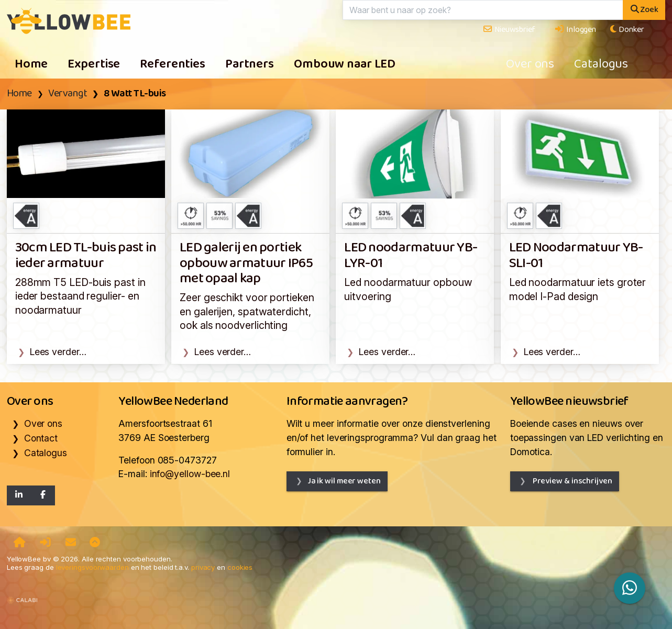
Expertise (94, 64)
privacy (203, 567)
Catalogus (601, 64)
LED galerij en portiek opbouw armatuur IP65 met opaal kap (246, 263)
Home (31, 64)
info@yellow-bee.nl (190, 474)
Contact (41, 438)
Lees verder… (58, 352)
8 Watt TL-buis (135, 94)
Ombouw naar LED (345, 64)
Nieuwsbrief (509, 30)
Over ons (530, 64)
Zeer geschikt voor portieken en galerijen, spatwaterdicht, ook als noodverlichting (247, 311)
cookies (240, 567)
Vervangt (68, 94)
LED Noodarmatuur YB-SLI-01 (576, 256)
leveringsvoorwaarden (92, 567)
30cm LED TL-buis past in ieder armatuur (86, 256)
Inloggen (575, 30)
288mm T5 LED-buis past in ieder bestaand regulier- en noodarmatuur (80, 296)
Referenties (173, 64)
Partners (250, 64)
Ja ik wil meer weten (344, 481)
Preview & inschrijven (572, 481)
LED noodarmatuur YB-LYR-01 (411, 256)
